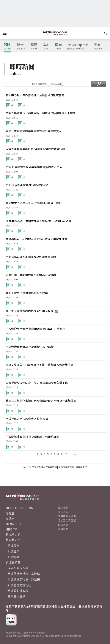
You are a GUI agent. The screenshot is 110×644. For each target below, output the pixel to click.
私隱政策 (63, 525)
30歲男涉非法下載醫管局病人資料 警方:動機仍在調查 (38, 221)
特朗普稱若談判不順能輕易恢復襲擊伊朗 (31, 257)
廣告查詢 (63, 512)
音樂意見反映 (16, 596)
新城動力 (12, 540)
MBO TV (11, 529)
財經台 (10, 513)
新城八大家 (13, 534)
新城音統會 (13, 562)
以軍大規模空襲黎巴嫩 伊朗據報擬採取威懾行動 (35, 149)
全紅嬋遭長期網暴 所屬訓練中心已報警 (30, 347)
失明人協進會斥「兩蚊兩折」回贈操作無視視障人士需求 (41, 113)
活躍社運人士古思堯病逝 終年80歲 (27, 419)
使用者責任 (81, 467)
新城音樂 (13, 551)
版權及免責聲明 (67, 520)
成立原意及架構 (18, 568)
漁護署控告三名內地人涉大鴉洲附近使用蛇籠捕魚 (36, 239)
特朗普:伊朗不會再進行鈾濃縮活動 (27, 185)
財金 (21, 46)
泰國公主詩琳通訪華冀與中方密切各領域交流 (34, 131)
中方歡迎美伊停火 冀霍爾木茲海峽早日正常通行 (35, 329)
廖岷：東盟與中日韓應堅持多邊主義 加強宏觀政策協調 (39, 365)
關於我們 (63, 507)
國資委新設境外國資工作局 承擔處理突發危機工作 (37, 383)
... (70, 454)
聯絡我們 (63, 529)
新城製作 (13, 545)
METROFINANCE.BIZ (20, 508)
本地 (46, 46)
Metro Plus (13, 524)
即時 (8, 46)
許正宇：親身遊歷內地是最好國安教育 (32, 311)
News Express (78, 46)
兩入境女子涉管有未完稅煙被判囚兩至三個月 (34, 203)
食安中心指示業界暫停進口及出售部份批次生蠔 (35, 95)
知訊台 (10, 519)
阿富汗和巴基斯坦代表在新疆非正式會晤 (31, 275)
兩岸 (58, 46)
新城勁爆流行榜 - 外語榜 (24, 579)
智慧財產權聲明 (66, 467)
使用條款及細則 (67, 516)
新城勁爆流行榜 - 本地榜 (24, 574)
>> (75, 454)
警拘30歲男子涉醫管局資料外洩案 (27, 293)
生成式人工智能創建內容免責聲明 (40, 467)
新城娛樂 (13, 557)
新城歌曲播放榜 (18, 591)
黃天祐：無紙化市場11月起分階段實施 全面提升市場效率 (41, 401)
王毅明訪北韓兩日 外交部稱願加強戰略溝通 (32, 437)
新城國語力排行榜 (19, 585)
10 (66, 454)
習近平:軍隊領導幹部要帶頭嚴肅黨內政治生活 (34, 167)
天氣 (98, 46)
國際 (34, 46)
